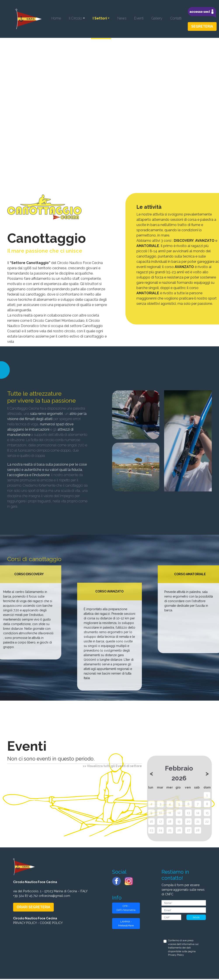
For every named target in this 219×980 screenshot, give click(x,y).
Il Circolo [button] (75, 19)
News (122, 19)
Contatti (176, 19)
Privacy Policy (176, 956)
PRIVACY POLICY (25, 924)
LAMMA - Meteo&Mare (126, 925)
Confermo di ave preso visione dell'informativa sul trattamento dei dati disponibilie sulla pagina (183, 949)
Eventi (139, 19)
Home (56, 19)
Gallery (157, 19)
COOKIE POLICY (51, 924)
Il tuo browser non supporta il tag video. (109, 94)
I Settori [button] (100, 19)
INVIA (196, 918)
